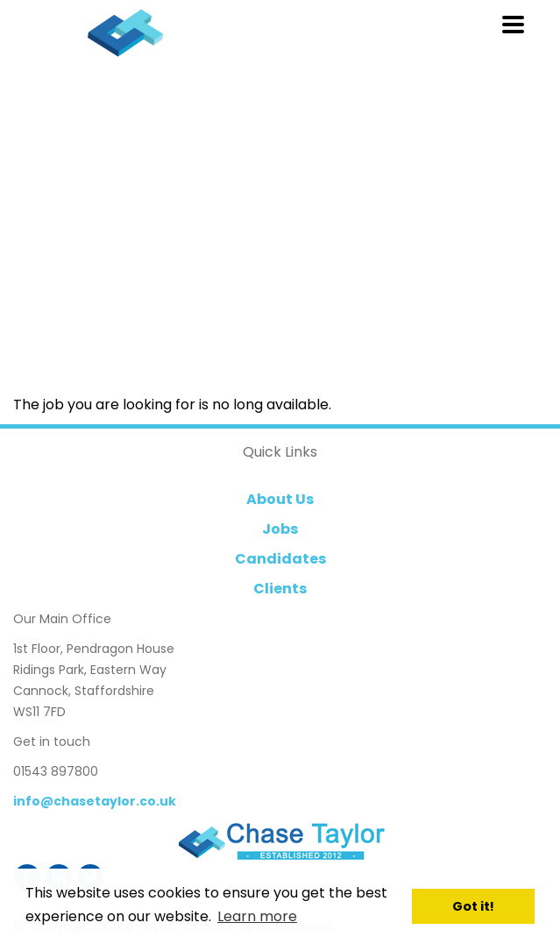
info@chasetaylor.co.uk (95, 801)
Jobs (280, 529)
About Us (280, 499)
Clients (280, 589)
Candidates (280, 559)
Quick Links (280, 452)
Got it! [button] (473, 906)
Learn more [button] (257, 916)
